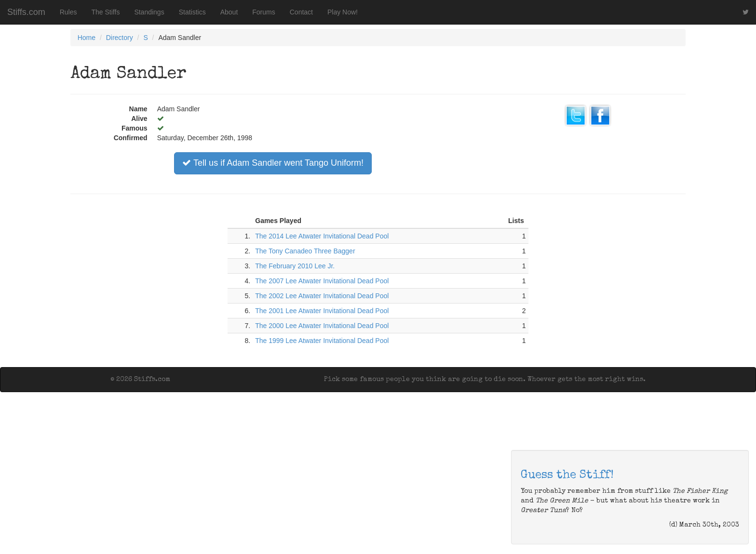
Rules (68, 12)
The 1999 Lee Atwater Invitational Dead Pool (322, 341)
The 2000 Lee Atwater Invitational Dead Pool (322, 326)
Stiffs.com (26, 12)
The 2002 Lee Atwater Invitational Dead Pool (322, 296)
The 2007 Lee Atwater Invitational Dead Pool (322, 281)
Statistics (192, 12)
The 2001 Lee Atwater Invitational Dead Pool (322, 311)
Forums (263, 12)
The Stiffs (106, 12)
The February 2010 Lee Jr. (295, 266)
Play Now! (343, 12)
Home (87, 38)
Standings (149, 12)
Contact (301, 12)
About (229, 12)
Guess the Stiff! (567, 475)
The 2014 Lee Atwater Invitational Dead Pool (322, 236)
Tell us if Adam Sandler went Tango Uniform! (273, 163)
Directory (120, 38)
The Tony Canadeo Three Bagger (305, 251)
